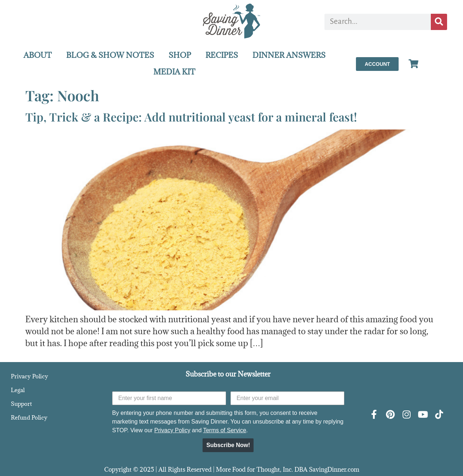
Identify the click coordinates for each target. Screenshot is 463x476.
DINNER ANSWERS (289, 55)
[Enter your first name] (169, 398)
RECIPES (222, 55)
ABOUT (38, 55)
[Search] (439, 22)
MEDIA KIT (174, 72)
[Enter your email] (287, 398)
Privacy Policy (29, 376)
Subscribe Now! (228, 445)
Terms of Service (224, 430)
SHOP (180, 55)
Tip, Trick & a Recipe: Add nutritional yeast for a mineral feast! (191, 117)
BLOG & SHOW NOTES (110, 55)
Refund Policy (29, 417)
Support (21, 404)
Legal (18, 390)
